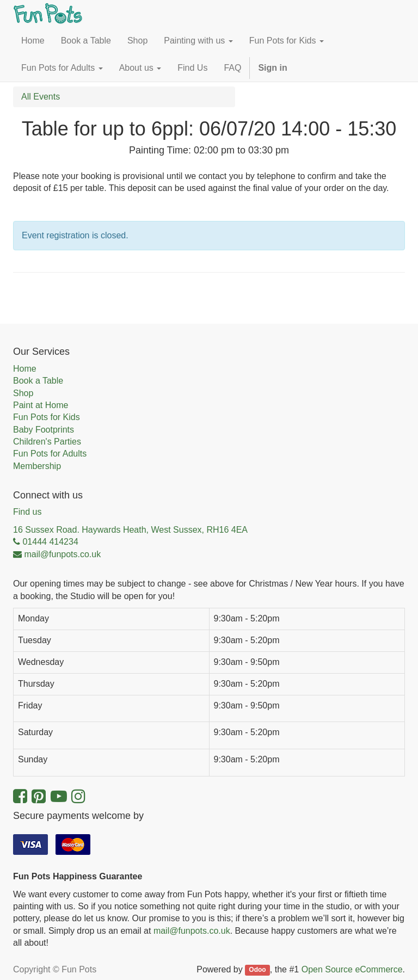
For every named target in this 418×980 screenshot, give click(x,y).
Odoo (257, 970)
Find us (27, 512)
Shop (23, 393)
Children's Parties (47, 442)
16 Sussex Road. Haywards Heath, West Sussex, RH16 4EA (130, 530)
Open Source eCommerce (352, 969)
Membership (37, 466)
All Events (41, 97)
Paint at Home (41, 405)
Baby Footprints (44, 430)
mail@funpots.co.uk (192, 931)
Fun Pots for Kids (47, 417)
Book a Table (38, 381)
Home (25, 369)
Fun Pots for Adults (50, 454)
